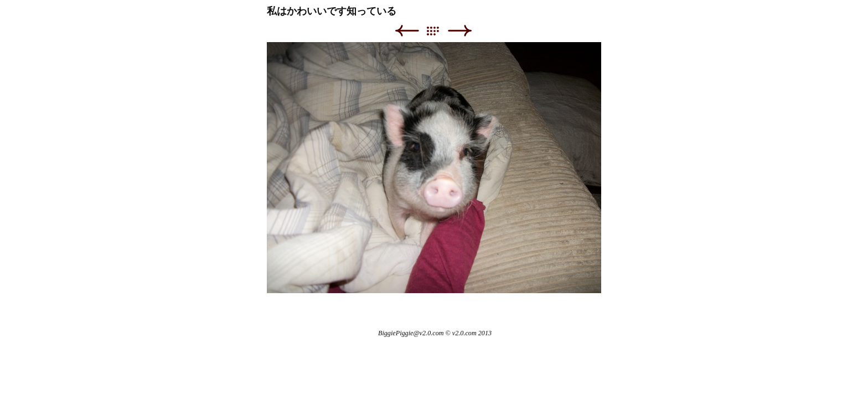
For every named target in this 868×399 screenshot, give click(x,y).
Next (460, 31)
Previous (407, 31)
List (438, 31)
